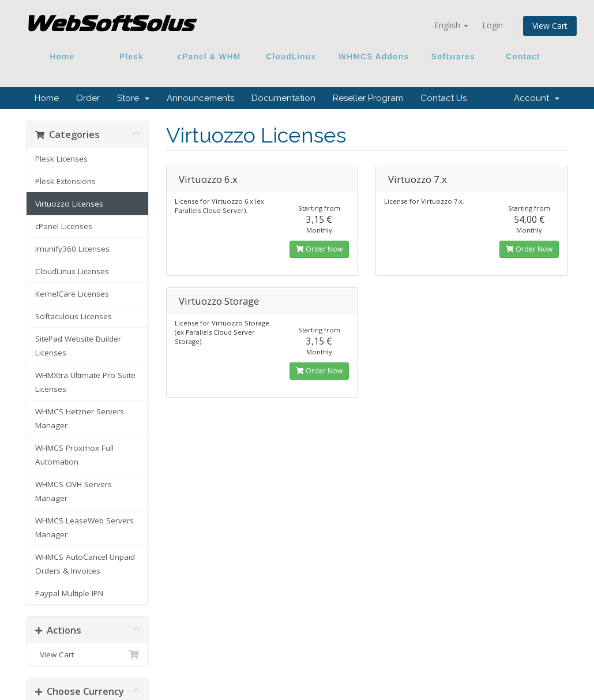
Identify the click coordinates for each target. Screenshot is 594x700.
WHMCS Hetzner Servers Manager (80, 418)
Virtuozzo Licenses (69, 204)
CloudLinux (291, 57)
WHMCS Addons (374, 57)
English (451, 25)
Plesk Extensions (65, 181)
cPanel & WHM (209, 57)
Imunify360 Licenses (72, 249)
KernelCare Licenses (72, 294)
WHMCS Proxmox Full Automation (74, 455)
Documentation (283, 98)
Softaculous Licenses (74, 316)
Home (62, 57)
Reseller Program (368, 98)
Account (537, 98)
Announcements (200, 98)
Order (88, 98)
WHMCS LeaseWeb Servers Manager (84, 527)
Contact (519, 57)
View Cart (550, 26)
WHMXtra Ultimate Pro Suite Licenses (85, 382)
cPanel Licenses (64, 226)
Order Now (319, 249)
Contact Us (443, 98)
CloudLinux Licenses (72, 271)
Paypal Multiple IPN (69, 593)
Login (493, 25)
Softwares (453, 57)
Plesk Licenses (61, 159)
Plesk (132, 57)
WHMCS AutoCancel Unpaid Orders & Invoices (85, 564)
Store (133, 98)
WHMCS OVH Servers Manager (74, 491)
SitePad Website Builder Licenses (78, 346)
